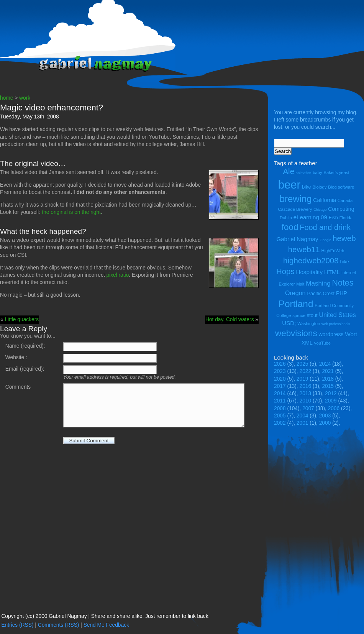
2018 (328, 379)
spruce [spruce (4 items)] (299, 315)
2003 (325, 416)
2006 (334, 408)
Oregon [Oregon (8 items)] (295, 293)
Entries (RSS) (17, 625)
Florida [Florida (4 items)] (346, 218)
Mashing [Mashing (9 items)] (318, 283)
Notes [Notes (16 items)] (343, 283)
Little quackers (22, 319)
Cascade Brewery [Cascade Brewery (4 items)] (295, 209)
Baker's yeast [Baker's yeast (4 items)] (336, 172)
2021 (328, 371)
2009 (331, 401)
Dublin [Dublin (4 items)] (286, 218)
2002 (280, 423)
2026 (280, 364)
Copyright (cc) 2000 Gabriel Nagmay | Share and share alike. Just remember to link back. (105, 616)
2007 (308, 408)
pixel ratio (117, 275)
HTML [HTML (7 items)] (332, 272)
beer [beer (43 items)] (289, 185)
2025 (303, 364)
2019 (303, 379)
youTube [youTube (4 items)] (322, 343)
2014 (280, 393)
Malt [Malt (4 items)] (300, 284)
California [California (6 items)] (325, 200)
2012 (331, 393)
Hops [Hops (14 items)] (285, 271)
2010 (306, 401)
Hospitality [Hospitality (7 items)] (310, 272)
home (7, 98)
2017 (280, 386)
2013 (306, 393)
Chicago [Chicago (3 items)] (320, 210)
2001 (303, 423)
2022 (306, 371)
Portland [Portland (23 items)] (296, 304)
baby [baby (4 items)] (317, 172)
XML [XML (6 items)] (307, 343)
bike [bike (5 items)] (306, 187)
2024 (325, 364)
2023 (280, 371)
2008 (280, 408)
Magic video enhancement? (52, 108)
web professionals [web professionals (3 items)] (336, 324)
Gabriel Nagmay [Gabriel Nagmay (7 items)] (297, 239)
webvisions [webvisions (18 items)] (296, 333)
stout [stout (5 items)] (312, 315)
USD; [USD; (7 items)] (289, 323)
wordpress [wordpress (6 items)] (331, 334)
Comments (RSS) (59, 625)
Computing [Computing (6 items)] (341, 209)
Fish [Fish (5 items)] (333, 218)
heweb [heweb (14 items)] (344, 238)
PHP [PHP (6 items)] (342, 293)
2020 (280, 379)
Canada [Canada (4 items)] (345, 200)
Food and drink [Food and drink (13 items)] (325, 227)
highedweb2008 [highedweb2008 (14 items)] (311, 260)
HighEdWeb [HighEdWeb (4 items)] (333, 251)
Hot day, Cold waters (230, 319)
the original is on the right (71, 212)
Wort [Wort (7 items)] (351, 334)
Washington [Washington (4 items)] (309, 324)
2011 (280, 401)
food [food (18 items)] (290, 227)
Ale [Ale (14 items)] (289, 171)
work (25, 98)
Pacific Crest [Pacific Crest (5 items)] (321, 293)
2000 (325, 423)
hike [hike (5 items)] (344, 262)
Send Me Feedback (106, 625)
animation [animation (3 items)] (303, 173)
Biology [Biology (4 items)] (319, 187)
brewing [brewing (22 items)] (296, 199)
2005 (280, 416)
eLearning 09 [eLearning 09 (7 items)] (310, 217)
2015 (328, 386)
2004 (303, 416)
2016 (306, 386)
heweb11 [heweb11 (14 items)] (304, 249)
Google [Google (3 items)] (325, 240)
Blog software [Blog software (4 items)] (341, 187)
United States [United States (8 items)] (337, 315)
